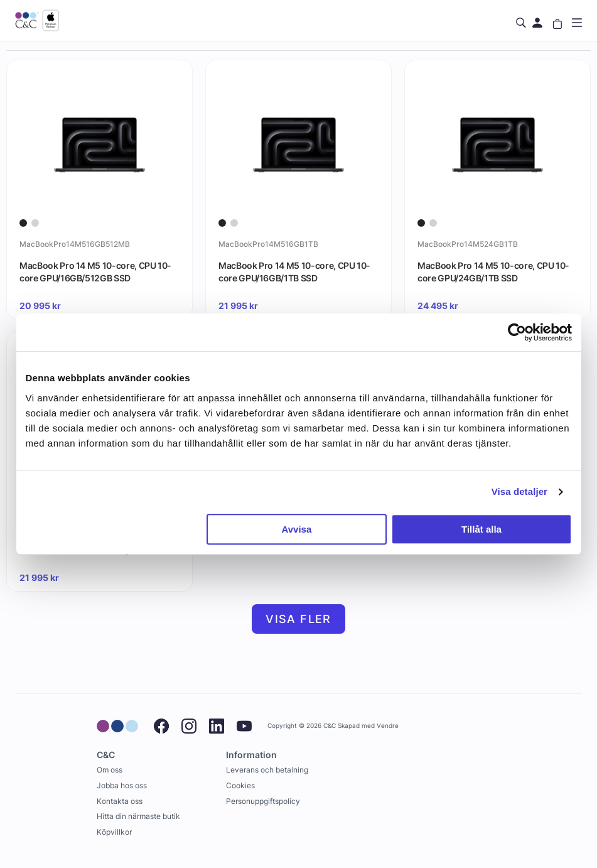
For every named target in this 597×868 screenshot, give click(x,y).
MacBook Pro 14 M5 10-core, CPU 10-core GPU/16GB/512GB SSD (95, 272)
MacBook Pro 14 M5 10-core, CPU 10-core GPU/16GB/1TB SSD (294, 272)
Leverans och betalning (267, 770)
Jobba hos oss (122, 785)
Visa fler (298, 619)
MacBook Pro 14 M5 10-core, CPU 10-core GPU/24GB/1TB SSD (493, 272)
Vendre (388, 726)
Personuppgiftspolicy (263, 801)
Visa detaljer (519, 491)
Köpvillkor (114, 832)
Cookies (240, 785)
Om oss (110, 770)
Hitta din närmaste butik (138, 816)
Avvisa (296, 529)
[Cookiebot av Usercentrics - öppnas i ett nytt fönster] (517, 332)
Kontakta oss (120, 801)
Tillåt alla (481, 529)
